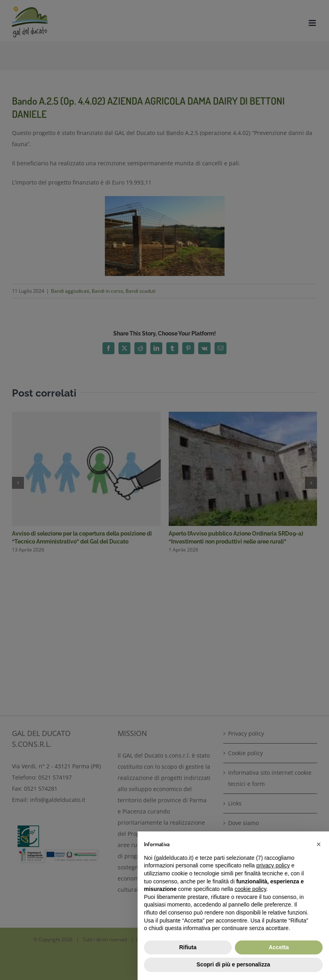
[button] (319, 844)
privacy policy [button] (273, 865)
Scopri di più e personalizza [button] (233, 964)
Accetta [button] (279, 947)
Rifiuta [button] (188, 947)
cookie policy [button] (250, 889)
